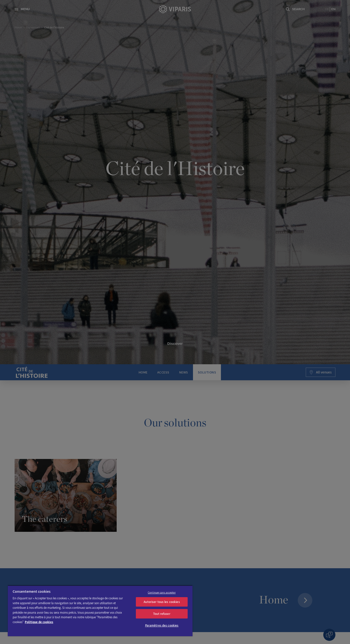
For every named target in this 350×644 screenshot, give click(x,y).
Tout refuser (162, 614)
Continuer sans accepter (162, 593)
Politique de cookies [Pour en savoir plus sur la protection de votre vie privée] (39, 622)
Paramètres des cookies (162, 625)
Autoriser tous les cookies (162, 602)
